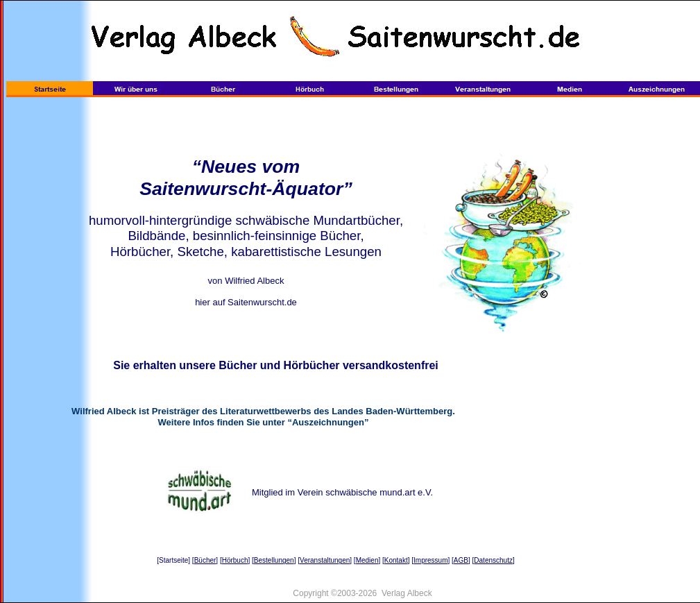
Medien (367, 560)
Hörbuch (235, 560)
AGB (461, 560)
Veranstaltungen (325, 560)
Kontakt (396, 560)
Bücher (205, 560)
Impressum (430, 560)
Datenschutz (493, 560)
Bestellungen (274, 560)
